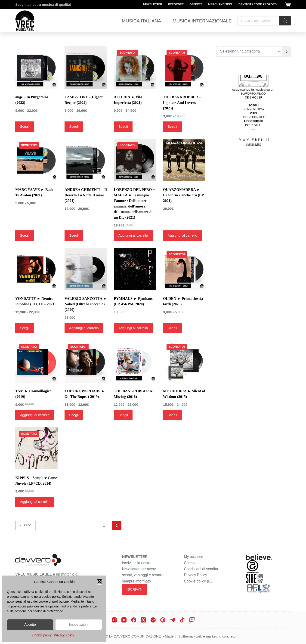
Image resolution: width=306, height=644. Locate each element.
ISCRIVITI (135, 589)
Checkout (192, 563)
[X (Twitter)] (143, 620)
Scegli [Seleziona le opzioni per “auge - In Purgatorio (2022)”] (25, 126)
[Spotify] (153, 620)
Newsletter (153, 4)
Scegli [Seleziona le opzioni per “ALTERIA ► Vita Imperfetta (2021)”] (123, 126)
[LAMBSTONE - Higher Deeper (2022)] (86, 67)
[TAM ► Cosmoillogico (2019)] (36, 361)
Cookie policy (42, 635)
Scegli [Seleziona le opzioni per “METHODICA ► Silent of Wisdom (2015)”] (172, 415)
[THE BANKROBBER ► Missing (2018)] (135, 361)
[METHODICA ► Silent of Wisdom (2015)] (184, 361)
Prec (25, 525)
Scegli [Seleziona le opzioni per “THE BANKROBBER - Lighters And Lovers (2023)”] (172, 126)
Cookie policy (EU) (199, 581)
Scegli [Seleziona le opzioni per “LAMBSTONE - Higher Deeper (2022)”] (74, 126)
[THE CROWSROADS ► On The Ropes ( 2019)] (86, 361)
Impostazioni (79, 624)
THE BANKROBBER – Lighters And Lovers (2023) (182, 103)
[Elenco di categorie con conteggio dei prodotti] (249, 51)
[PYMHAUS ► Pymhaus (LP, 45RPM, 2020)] (135, 269)
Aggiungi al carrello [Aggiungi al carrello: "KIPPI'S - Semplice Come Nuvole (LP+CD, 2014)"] (35, 502)
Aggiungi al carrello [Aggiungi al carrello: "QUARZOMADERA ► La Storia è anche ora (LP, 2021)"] (182, 235)
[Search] (285, 21)
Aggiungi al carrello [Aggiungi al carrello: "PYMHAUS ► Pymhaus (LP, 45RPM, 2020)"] (133, 328)
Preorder (176, 4)
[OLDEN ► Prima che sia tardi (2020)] (184, 269)
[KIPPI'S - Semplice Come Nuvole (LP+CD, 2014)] (36, 448)
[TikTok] (182, 620)
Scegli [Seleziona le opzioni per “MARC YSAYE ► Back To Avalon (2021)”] (25, 235)
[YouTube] (124, 620)
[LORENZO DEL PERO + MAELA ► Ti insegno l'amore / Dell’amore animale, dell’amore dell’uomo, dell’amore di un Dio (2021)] (135, 160)
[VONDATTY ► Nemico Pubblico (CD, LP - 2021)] (36, 269)
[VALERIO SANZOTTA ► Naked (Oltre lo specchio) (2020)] (86, 269)
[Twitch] (192, 620)
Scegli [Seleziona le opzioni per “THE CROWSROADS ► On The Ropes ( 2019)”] (74, 415)
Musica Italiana (142, 21)
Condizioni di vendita (201, 569)
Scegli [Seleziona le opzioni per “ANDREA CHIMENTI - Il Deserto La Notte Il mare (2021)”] (74, 235)
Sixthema (186, 636)
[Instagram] (114, 620)
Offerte (196, 4)
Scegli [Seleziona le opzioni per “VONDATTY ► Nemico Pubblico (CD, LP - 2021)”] (25, 328)
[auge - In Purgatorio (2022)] (36, 67)
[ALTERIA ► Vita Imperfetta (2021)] (135, 67)
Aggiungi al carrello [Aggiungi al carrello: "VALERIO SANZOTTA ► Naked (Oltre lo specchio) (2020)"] (84, 328)
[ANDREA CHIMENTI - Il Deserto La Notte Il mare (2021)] (86, 160)
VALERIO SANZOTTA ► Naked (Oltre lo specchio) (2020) (86, 304)
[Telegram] (173, 620)
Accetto (30, 624)
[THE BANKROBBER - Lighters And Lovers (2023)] (184, 67)
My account (193, 557)
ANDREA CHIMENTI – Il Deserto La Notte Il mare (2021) (86, 195)
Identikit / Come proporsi (258, 4)
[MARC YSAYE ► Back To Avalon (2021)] (36, 160)
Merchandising (220, 4)
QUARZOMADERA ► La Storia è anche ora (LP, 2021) (184, 195)
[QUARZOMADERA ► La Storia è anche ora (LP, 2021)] (184, 160)
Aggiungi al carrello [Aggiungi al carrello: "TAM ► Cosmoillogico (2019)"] (35, 415)
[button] (99, 582)
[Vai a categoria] (287, 51)
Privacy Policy (64, 635)
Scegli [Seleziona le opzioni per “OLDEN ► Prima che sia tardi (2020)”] (172, 328)
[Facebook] (134, 620)
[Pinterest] (163, 620)
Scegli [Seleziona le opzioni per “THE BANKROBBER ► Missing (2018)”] (123, 415)
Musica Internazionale (202, 21)
